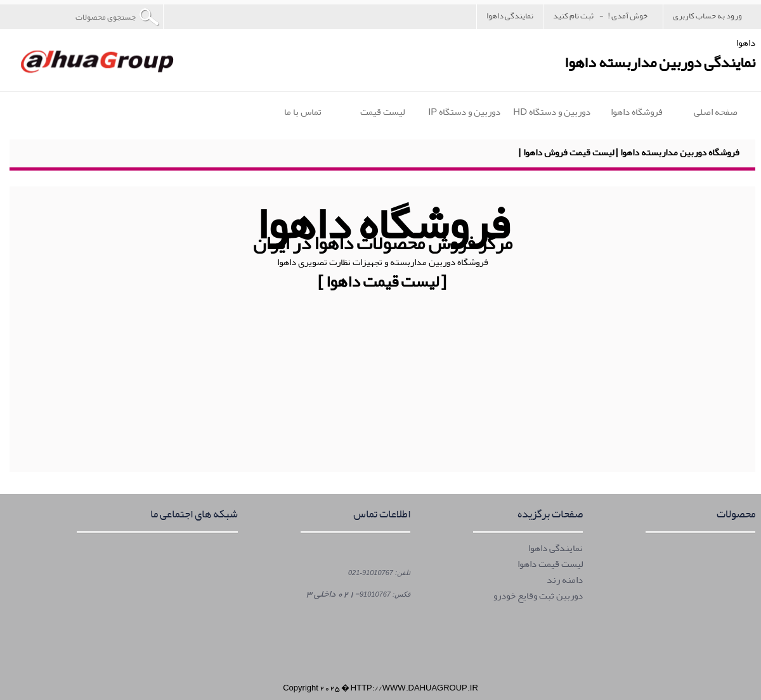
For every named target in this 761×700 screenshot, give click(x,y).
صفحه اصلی (716, 112)
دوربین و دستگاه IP (464, 112)
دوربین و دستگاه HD (552, 112)
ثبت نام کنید (573, 16)
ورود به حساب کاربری (707, 16)
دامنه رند (565, 580)
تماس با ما (303, 112)
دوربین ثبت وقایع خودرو (538, 596)
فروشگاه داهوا (637, 112)
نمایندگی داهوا (510, 16)
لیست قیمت (382, 112)
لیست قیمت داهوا (550, 564)
